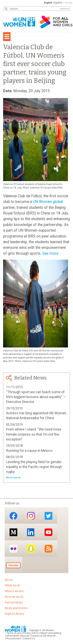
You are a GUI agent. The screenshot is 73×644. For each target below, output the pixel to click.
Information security (18, 636)
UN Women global (48, 202)
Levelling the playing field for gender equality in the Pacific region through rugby (34, 467)
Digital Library (14, 614)
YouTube (48, 532)
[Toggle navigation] (7, 37)
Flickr (13, 549)
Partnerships (14, 602)
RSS (48, 549)
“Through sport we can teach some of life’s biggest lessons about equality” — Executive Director (36, 397)
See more (50, 253)
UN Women (48, 630)
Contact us (29, 639)
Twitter (48, 516)
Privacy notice (31, 633)
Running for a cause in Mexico (29, 451)
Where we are (14, 591)
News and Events (16, 608)
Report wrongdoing (51, 633)
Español (58, 3)
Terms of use (14, 633)
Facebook (13, 516)
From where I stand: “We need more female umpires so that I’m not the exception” (34, 434)
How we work (14, 597)
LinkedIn (31, 532)
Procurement (14, 639)
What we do (13, 585)
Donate (13, 565)
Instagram (31, 516)
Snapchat (31, 549)
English (48, 3)
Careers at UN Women (43, 636)
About (9, 580)
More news (12, 477)
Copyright (34, 630)
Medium (13, 532)
